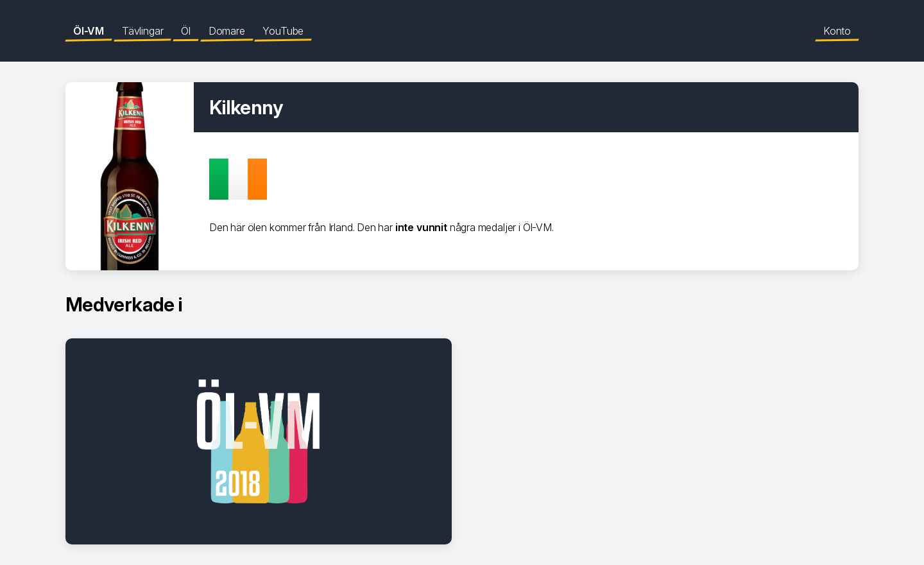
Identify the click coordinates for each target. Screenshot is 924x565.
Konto (837, 31)
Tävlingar (142, 31)
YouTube (283, 31)
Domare (227, 31)
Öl (186, 31)
